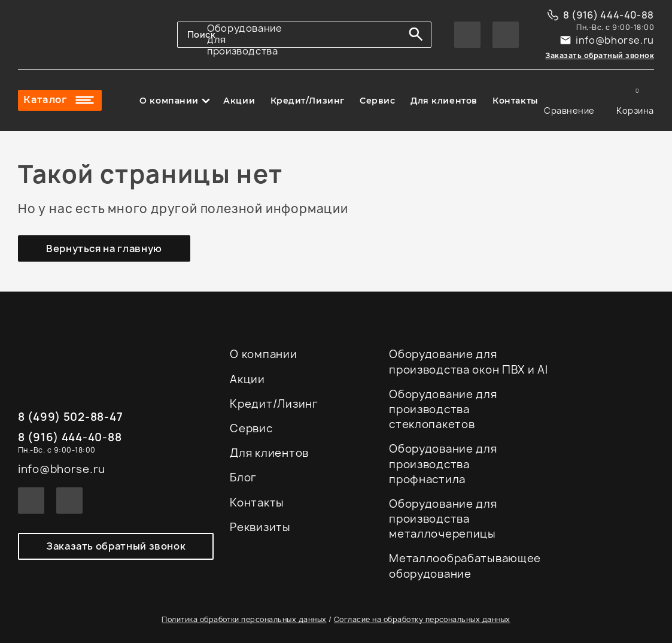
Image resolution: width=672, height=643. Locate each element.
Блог (243, 477)
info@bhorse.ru (615, 40)
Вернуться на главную (104, 248)
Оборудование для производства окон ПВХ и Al (469, 362)
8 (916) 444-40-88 (609, 15)
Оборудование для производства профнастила (443, 464)
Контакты (515, 101)
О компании (169, 101)
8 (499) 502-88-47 (70, 418)
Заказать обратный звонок (600, 55)
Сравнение (569, 101)
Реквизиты (260, 527)
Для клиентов (444, 101)
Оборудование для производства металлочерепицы (443, 519)
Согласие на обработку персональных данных (422, 619)
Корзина (635, 101)
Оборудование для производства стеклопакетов (443, 409)
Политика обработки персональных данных (244, 619)
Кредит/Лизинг (308, 101)
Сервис (377, 101)
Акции (239, 101)
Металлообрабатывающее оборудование (465, 566)
